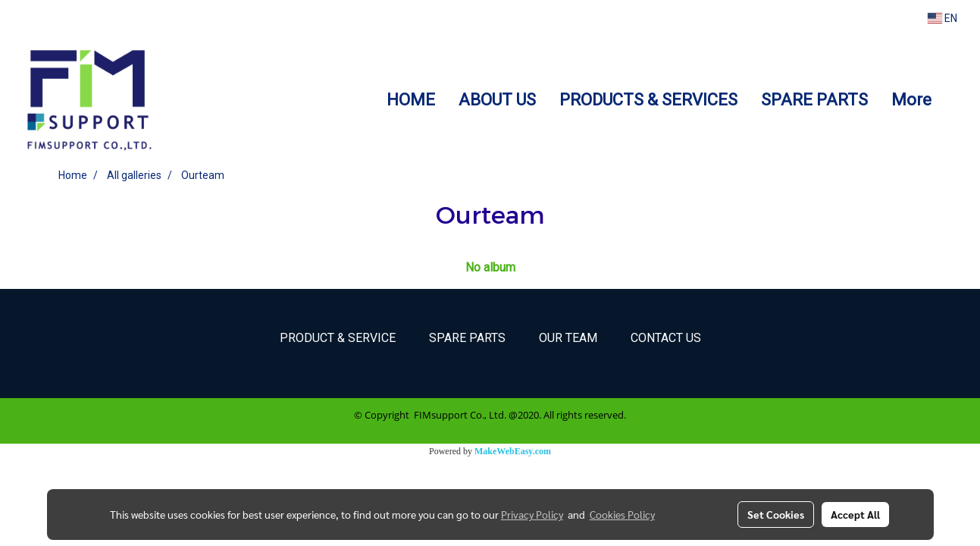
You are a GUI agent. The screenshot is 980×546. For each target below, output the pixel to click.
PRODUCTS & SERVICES (648, 100)
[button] (957, 99)
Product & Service (338, 338)
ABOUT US (497, 100)
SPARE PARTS (814, 100)
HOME (411, 100)
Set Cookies (776, 514)
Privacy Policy (532, 514)
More (911, 100)
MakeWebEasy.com (513, 451)
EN (942, 18)
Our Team (568, 338)
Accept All (855, 514)
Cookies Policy (622, 514)
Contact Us (666, 338)
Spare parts (467, 338)
